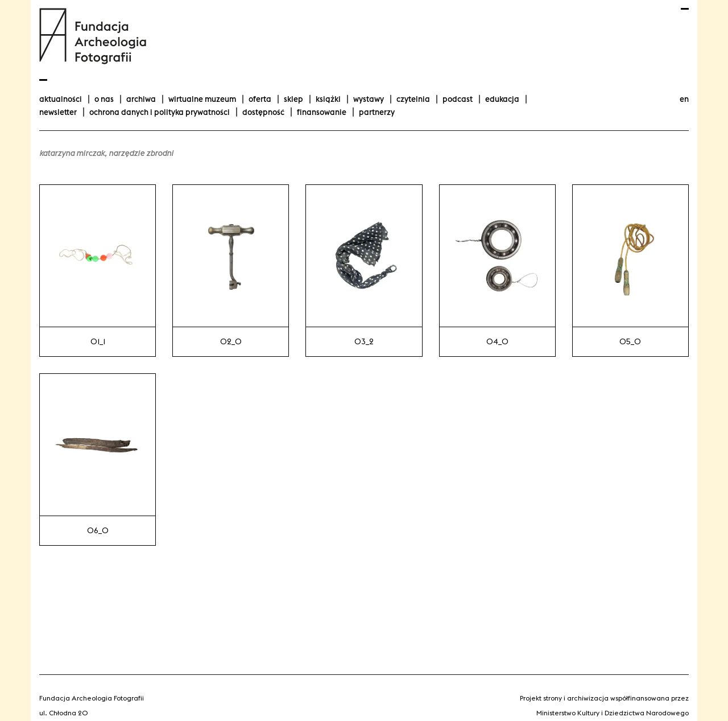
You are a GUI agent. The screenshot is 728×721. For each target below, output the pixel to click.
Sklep (293, 99)
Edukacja (502, 99)
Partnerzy (377, 112)
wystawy (369, 99)
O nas (104, 99)
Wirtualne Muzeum (202, 99)
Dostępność (263, 112)
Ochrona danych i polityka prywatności (160, 112)
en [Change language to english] (684, 99)
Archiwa (141, 99)
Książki (328, 99)
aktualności (61, 99)
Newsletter (58, 112)
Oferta (260, 99)
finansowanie (322, 112)
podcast (458, 99)
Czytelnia (413, 99)
